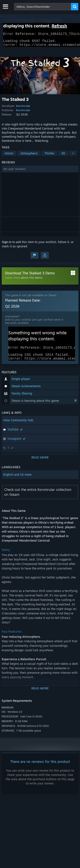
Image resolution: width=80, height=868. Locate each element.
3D (63, 156)
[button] (40, 172)
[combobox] (43, 7)
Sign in (7, 244)
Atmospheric (29, 156)
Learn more (13, 280)
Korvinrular (23, 108)
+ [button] (73, 156)
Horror (9, 156)
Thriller (49, 156)
